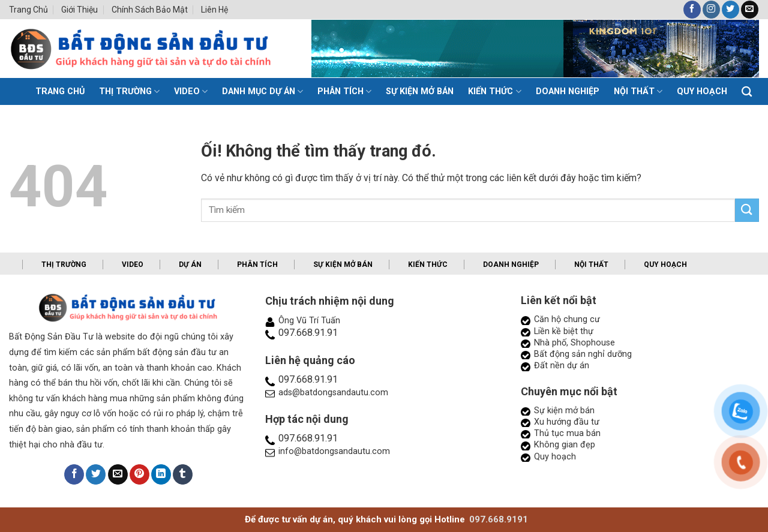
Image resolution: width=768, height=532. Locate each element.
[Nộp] (747, 210)
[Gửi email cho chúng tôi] (750, 10)
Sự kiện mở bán (420, 91)
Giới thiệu (79, 10)
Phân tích (344, 91)
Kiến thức (494, 91)
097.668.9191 (499, 519)
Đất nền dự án (562, 366)
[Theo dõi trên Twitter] (730, 10)
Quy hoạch (702, 91)
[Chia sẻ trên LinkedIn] (161, 474)
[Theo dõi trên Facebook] (692, 10)
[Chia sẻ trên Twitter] (96, 474)
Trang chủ (28, 10)
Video (191, 91)
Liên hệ (214, 10)
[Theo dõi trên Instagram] (711, 10)
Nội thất (638, 91)
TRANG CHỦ (60, 91)
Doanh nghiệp (568, 91)
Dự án (190, 265)
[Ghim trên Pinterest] (139, 474)
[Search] (747, 92)
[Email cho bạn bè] (118, 474)
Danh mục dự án (262, 91)
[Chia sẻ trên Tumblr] (183, 474)
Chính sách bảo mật (150, 10)
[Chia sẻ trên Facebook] (74, 474)
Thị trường (129, 91)
